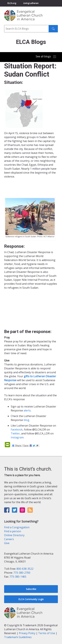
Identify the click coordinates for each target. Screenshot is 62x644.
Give (7, 543)
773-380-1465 (18, 577)
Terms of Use (47, 633)
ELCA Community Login (31, 599)
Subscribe (31, 589)
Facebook (17, 429)
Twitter (15, 433)
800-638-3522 (25, 569)
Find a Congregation (17, 527)
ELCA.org (12, 3)
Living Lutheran (31, 3)
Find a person (13, 531)
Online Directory (14, 535)
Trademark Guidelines (18, 637)
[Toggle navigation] (46, 57)
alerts (27, 410)
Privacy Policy (27, 633)
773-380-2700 (22, 573)
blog (26, 420)
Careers (9, 539)
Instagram (17, 437)
